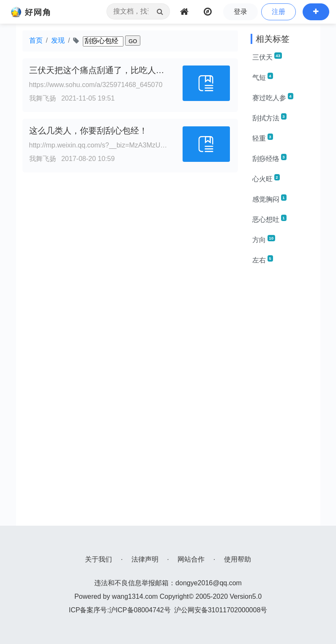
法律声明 (145, 559)
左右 (263, 259)
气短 (263, 77)
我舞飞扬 (43, 98)
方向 (264, 239)
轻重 (263, 138)
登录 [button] (240, 12)
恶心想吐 (269, 219)
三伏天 (267, 57)
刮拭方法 (269, 117)
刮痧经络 (269, 158)
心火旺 (266, 178)
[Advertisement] (282, 399)
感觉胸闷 (269, 199)
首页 (36, 40)
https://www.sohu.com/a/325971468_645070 (96, 85)
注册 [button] (279, 12)
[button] (316, 12)
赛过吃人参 (273, 97)
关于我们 (98, 559)
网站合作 (191, 559)
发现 (58, 40)
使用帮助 (238, 559)
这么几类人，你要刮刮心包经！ (88, 131)
